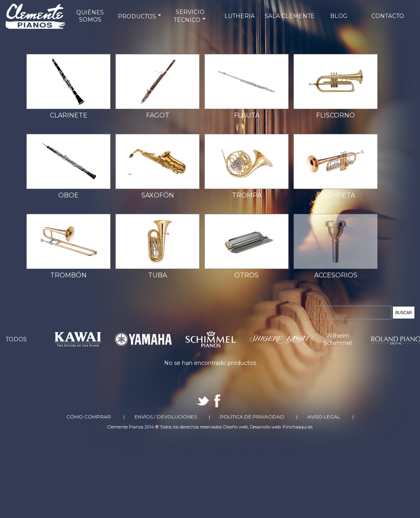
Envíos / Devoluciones (166, 417)
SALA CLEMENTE (290, 16)
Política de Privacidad (252, 417)
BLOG (339, 16)
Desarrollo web (265, 427)
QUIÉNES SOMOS (90, 16)
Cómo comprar (89, 417)
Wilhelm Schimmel (338, 339)
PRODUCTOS (140, 16)
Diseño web (236, 427)
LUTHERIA (240, 16)
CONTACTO (388, 16)
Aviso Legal (324, 417)
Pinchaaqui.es (298, 427)
